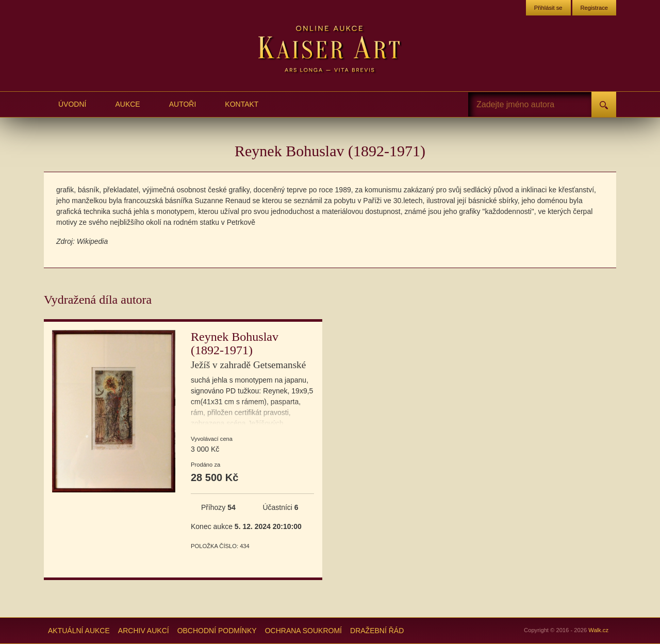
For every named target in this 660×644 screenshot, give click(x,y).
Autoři (183, 104)
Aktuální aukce (79, 631)
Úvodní (72, 104)
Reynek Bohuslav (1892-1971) (248, 350)
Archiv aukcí (144, 631)
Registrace (594, 8)
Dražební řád (377, 631)
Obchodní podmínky (217, 631)
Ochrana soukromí (303, 631)
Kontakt (242, 104)
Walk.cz (598, 630)
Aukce (127, 104)
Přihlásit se (548, 8)
